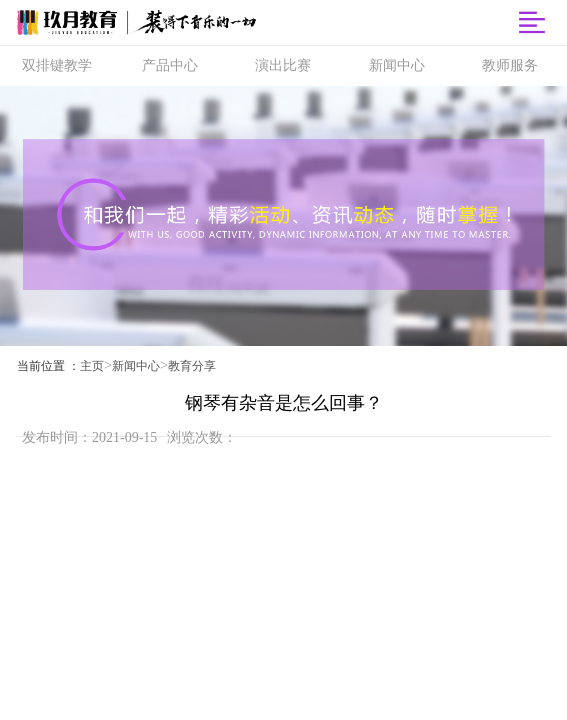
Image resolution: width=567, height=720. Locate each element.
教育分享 (192, 366)
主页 (92, 366)
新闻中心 (136, 366)
